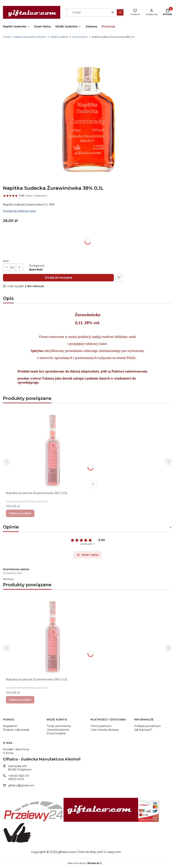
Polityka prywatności (147, 726)
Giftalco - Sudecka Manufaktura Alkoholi (24, 37)
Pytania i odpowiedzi (16, 730)
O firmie (8, 753)
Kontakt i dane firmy (16, 749)
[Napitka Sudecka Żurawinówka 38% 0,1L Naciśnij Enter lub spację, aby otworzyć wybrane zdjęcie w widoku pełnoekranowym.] (87, 112)
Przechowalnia (56, 733)
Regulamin (10, 726)
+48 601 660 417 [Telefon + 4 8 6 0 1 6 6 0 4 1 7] (19, 776)
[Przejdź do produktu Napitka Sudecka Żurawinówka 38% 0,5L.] (52, 448)
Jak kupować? (143, 730)
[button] (120, 12)
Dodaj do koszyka (58, 278)
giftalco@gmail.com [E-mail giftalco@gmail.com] (21, 785)
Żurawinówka (80, 37)
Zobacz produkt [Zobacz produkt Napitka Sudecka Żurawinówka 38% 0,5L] (20, 513)
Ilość (6, 261)
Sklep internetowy (83, 863)
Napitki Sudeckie (59, 37)
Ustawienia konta (58, 730)
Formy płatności (101, 726)
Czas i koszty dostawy (105, 730)
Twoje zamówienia (59, 726)
